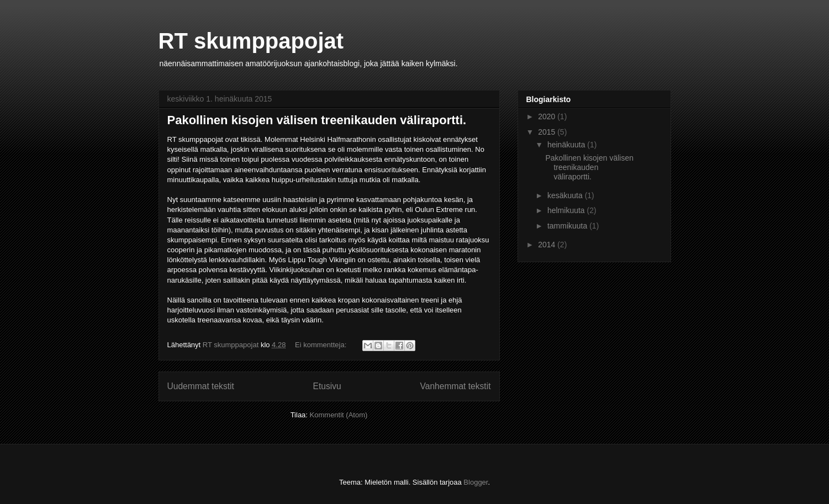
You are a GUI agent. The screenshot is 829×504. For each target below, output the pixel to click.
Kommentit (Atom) (339, 415)
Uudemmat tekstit (201, 386)
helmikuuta (567, 210)
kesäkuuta (566, 195)
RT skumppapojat (251, 41)
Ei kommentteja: (322, 345)
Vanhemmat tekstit (456, 386)
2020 (548, 116)
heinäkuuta (567, 145)
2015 (548, 132)
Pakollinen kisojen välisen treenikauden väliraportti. (317, 120)
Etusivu (327, 386)
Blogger (476, 482)
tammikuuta (568, 226)
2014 (548, 245)
